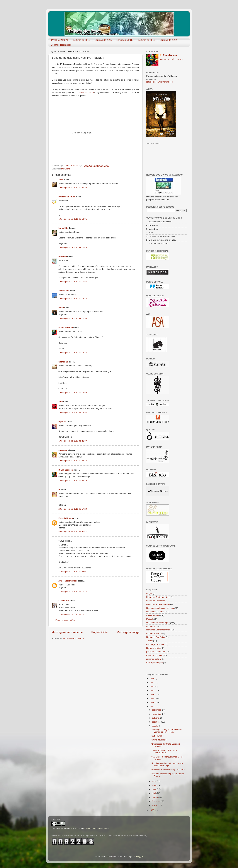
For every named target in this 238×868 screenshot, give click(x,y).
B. (59, 490)
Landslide (63, 228)
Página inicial (100, 632)
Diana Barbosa (66, 328)
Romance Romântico (156, 637)
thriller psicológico (154, 663)
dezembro (157, 710)
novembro (157, 714)
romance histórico (154, 655)
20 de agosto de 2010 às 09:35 (73, 481)
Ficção (149, 593)
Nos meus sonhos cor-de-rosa (160, 608)
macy (61, 308)
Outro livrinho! (158, 736)
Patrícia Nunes (66, 518)
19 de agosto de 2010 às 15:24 (73, 353)
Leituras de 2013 (147, 40)
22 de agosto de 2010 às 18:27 (73, 614)
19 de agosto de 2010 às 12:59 (73, 318)
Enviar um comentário (65, 620)
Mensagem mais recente (67, 632)
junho (155, 785)
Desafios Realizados (61, 45)
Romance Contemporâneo (158, 630)
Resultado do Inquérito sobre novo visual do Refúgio (167, 764)
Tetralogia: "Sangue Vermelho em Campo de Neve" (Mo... (167, 731)
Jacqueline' (64, 291)
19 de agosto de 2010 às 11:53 (73, 282)
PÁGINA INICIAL (60, 40)
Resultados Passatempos (158, 623)
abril (154, 793)
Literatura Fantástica (156, 601)
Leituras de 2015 (103, 40)
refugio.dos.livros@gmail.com (160, 82)
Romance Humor (154, 633)
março (155, 797)
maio (154, 789)
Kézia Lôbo (64, 601)
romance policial (154, 659)
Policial (150, 619)
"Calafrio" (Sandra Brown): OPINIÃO (168, 770)
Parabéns (66, 169)
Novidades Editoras (155, 612)
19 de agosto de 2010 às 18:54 (73, 412)
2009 (152, 810)
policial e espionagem (156, 652)
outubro (156, 718)
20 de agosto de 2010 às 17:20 (73, 509)
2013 (152, 695)
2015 (152, 686)
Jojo (61, 402)
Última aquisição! (159, 740)
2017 (152, 678)
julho (154, 781)
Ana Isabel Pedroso (68, 581)
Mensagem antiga (128, 632)
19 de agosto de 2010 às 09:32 (73, 188)
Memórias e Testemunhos (158, 604)
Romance (151, 626)
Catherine (63, 362)
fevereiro (156, 801)
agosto (155, 726)
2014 (152, 690)
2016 (152, 682)
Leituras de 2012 (168, 40)
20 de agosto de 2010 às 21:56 (73, 532)
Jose (61, 180)
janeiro (155, 805)
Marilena (63, 256)
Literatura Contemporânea (158, 597)
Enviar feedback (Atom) (74, 638)
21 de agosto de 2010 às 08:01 (73, 572)
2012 (152, 698)
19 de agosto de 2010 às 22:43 (73, 461)
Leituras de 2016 (82, 40)
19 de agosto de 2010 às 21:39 (73, 441)
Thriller (149, 641)
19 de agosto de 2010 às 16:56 (73, 393)
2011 (152, 702)
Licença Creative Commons (96, 828)
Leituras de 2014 (125, 40)
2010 (152, 707)
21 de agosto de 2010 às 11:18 (73, 591)
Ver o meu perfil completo (172, 59)
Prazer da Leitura (67, 197)
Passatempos (153, 615)
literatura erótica (154, 648)
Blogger (139, 857)
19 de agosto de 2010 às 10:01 (73, 219)
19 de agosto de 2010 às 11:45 (73, 247)
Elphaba (62, 422)
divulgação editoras (155, 644)
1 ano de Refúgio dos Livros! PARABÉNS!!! (165, 752)
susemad (63, 450)
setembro (156, 722)
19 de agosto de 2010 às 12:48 (73, 299)
